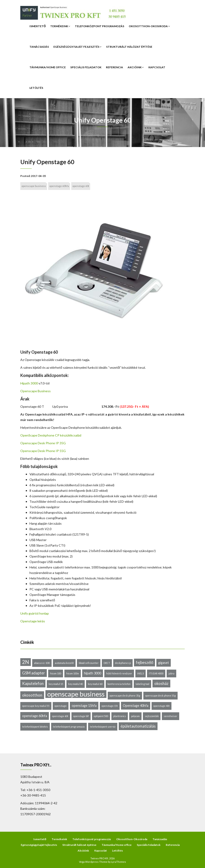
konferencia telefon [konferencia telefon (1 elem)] (119, 684)
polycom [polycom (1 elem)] (135, 716)
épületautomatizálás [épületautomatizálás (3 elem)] (138, 726)
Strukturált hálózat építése (129, 47)
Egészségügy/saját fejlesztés (78, 47)
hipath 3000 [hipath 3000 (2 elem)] (93, 673)
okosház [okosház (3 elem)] (161, 683)
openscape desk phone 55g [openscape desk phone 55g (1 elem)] (160, 696)
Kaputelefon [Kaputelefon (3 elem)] (33, 683)
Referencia (114, 67)
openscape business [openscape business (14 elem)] (76, 694)
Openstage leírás (33, 621)
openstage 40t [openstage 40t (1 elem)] (162, 706)
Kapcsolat (157, 67)
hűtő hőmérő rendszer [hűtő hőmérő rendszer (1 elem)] (119, 673)
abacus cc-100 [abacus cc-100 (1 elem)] (42, 663)
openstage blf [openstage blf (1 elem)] (81, 716)
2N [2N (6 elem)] (26, 662)
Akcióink (136, 67)
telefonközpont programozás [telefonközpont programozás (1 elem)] (69, 727)
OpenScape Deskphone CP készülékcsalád (51, 435)
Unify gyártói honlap (35, 613)
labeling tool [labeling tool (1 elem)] (142, 684)
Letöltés (36, 88)
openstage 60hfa (59, 186)
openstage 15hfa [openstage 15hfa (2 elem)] (84, 706)
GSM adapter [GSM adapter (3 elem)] (34, 673)
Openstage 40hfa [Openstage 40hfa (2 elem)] (136, 706)
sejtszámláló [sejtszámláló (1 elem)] (152, 716)
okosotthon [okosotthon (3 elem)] (32, 695)
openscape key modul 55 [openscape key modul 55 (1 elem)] (36, 706)
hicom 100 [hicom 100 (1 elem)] (56, 673)
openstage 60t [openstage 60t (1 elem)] (60, 716)
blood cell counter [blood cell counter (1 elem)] (89, 663)
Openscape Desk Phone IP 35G (43, 443)
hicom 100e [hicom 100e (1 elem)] (73, 673)
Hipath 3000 (29, 383)
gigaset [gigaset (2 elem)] (164, 663)
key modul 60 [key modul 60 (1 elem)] (95, 684)
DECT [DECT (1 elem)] (107, 663)
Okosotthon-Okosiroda (149, 26)
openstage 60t (81, 186)
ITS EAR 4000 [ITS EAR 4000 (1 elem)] (156, 673)
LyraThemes (119, 862)
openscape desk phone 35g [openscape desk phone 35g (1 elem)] (125, 696)
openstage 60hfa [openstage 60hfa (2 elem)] (35, 716)
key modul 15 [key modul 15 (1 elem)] (56, 684)
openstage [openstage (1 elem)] (61, 706)
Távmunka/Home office (48, 67)
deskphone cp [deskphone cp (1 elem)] (123, 663)
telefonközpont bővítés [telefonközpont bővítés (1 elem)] (35, 727)
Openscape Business (35, 391)
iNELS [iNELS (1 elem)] (141, 673)
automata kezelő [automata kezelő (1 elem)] (64, 663)
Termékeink (60, 26)
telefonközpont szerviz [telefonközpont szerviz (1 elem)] (103, 727)
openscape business (34, 186)
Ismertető (38, 26)
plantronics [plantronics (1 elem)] (120, 716)
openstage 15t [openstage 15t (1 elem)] (110, 706)
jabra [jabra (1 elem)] (171, 673)
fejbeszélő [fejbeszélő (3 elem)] (145, 662)
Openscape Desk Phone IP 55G (43, 451)
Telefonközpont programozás (100, 26)
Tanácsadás (39, 47)
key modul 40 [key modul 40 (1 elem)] (76, 684)
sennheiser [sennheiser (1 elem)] (171, 716)
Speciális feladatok (86, 67)
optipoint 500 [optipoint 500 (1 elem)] (101, 716)
